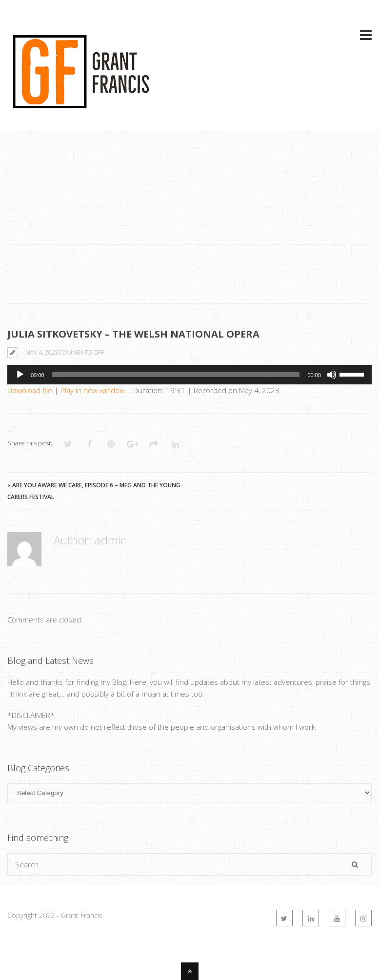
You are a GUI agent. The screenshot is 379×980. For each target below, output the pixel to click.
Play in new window (93, 390)
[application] (189, 375)
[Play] (20, 375)
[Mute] (332, 375)
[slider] (176, 375)
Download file (30, 390)
